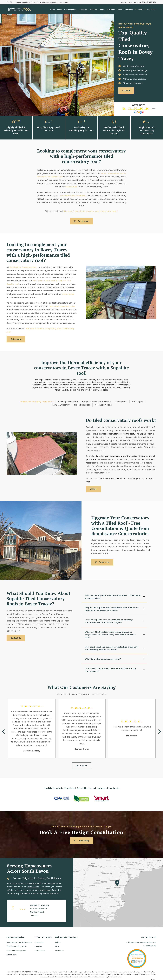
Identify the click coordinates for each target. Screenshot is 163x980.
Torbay (17, 878)
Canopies (38, 946)
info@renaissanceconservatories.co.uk (141, 942)
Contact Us (129, 9)
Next (149, 295)
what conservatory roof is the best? (49, 281)
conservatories (40, 382)
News (120, 9)
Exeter (41, 878)
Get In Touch (82, 766)
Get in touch (81, 221)
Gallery (139, 10)
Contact (126, 90)
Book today (81, 841)
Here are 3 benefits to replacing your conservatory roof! (91, 211)
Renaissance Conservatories (23, 267)
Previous (93, 295)
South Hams (54, 878)
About (59, 9)
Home (53, 9)
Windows (94, 9)
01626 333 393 (149, 2)
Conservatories (70, 9)
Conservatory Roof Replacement (19, 942)
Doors (102, 9)
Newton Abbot (34, 883)
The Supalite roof (54, 177)
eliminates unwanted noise (73, 196)
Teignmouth (29, 878)
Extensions (111, 9)
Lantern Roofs (40, 951)
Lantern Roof (12, 955)
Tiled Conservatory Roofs (17, 946)
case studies (71, 187)
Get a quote (151, 10)
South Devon (33, 887)
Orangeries (83, 9)
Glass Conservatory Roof (16, 951)
